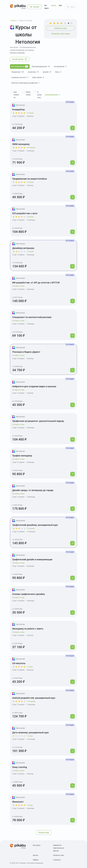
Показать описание (17, 53)
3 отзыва (30, 217)
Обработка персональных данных (59, 848)
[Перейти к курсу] (72, 128)
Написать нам (58, 855)
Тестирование (60, 66)
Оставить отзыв (18, 286)
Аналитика (34, 72)
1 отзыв (30, 667)
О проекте (57, 860)
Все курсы (47, 7)
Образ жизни (38, 77)
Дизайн (47, 72)
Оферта (36, 860)
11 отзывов (31, 701)
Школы (54, 5)
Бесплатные (28, 93)
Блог (60, 5)
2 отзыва (30, 113)
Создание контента (20, 77)
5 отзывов (31, 528)
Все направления (20, 66)
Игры (59, 72)
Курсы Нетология (26, 20)
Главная (13, 20)
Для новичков (16, 95)
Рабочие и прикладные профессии (26, 83)
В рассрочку (39, 95)
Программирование (41, 66)
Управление (18, 72)
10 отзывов (31, 148)
